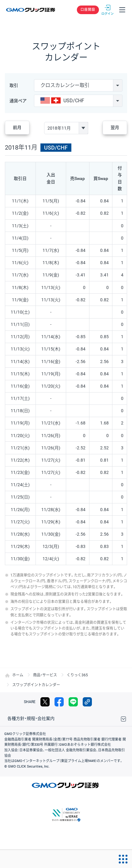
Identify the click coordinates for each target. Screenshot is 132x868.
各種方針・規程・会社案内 (31, 718)
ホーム (18, 675)
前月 (17, 127)
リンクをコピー (87, 702)
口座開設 (88, 10)
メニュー (122, 10)
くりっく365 (77, 675)
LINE (73, 702)
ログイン (107, 10)
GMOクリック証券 (31, 10)
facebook (59, 702)
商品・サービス (45, 675)
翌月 (115, 127)
